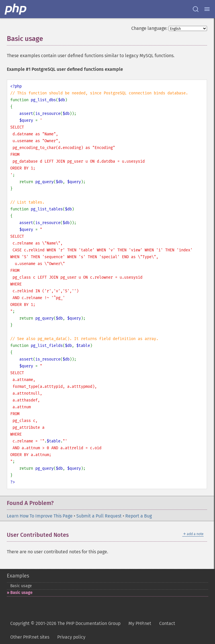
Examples (18, 576)
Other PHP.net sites (30, 637)
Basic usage (21, 586)
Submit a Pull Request (99, 516)
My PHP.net (140, 623)
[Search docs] (196, 9)
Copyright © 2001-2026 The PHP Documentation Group (65, 623)
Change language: (149, 28)
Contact (167, 623)
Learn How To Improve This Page (40, 516)
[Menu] (207, 9)
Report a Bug (139, 516)
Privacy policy (71, 637)
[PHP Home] (16, 9)
